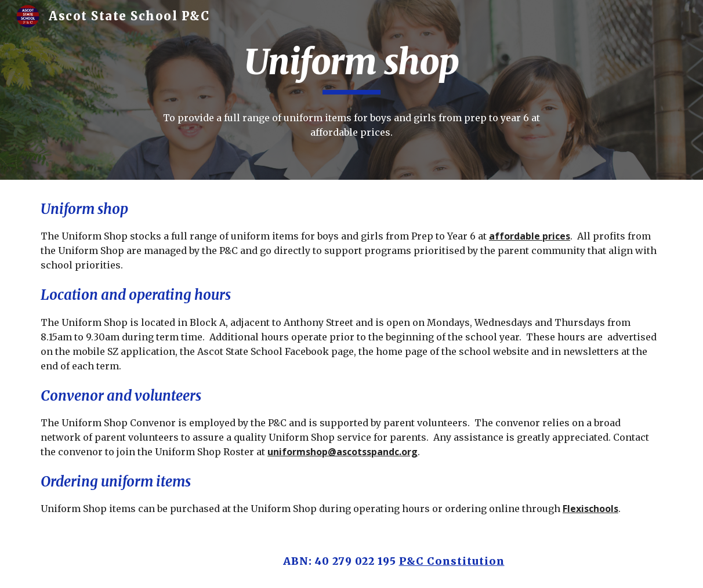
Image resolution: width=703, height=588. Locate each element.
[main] (351, 67)
